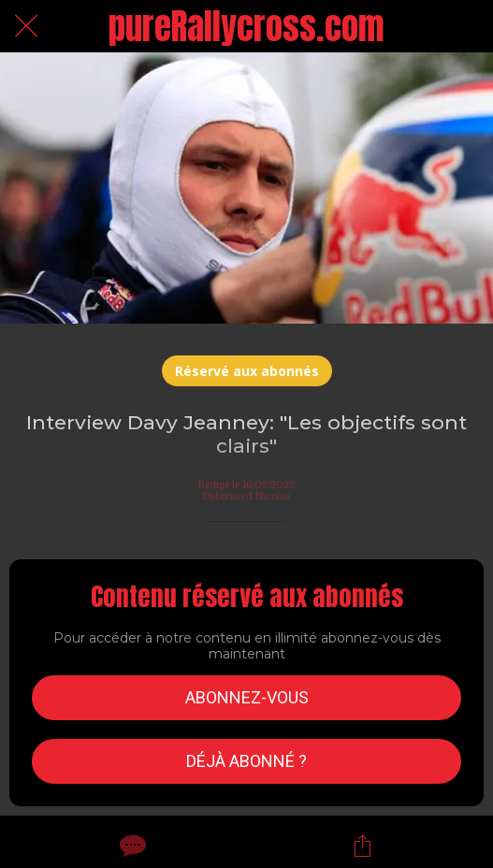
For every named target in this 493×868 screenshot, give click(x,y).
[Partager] (362, 846)
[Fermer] (26, 26)
